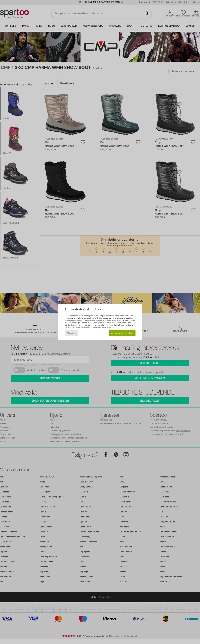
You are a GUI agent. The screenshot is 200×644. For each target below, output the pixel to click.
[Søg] (146, 13)
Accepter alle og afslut (122, 333)
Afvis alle (71, 333)
